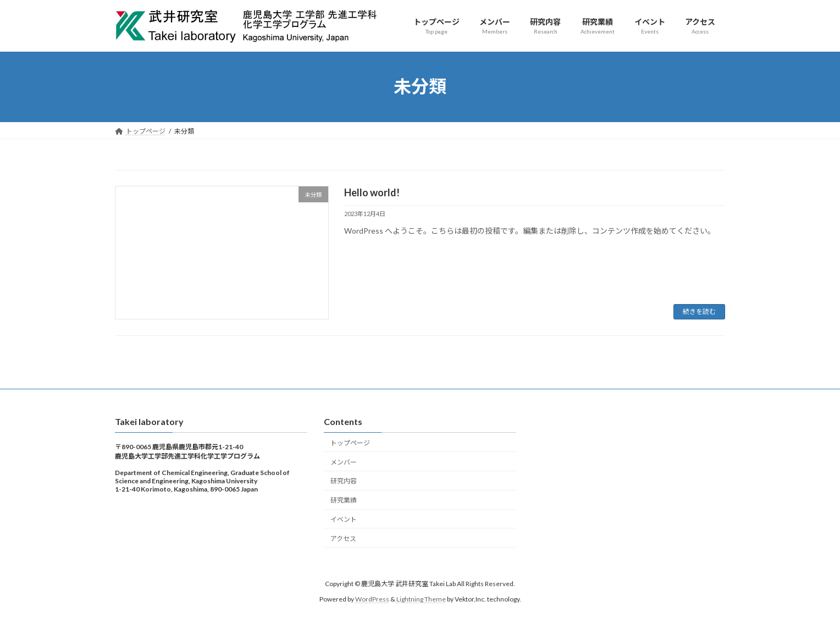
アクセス (343, 538)
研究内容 (344, 481)
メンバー (344, 462)
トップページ (350, 442)
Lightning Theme (421, 599)
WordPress (372, 599)
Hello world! (372, 192)
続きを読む (699, 311)
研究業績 (344, 500)
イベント (344, 519)
